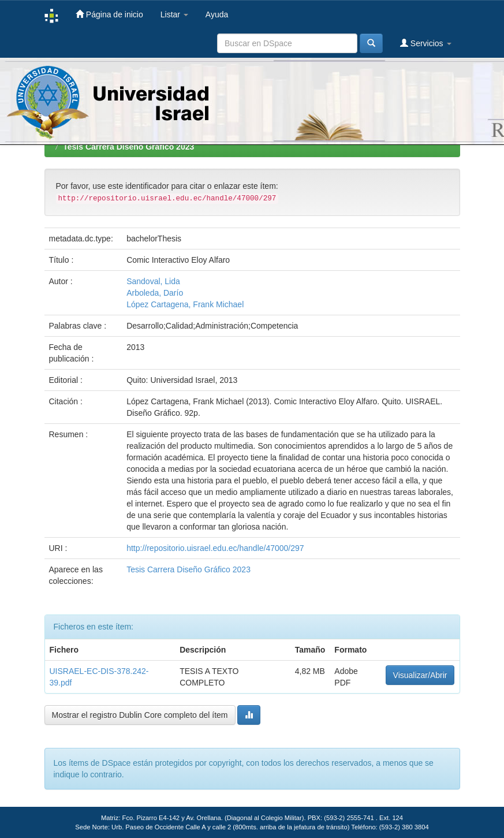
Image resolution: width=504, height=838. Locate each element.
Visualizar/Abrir (420, 675)
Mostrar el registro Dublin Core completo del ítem (140, 715)
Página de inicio (109, 14)
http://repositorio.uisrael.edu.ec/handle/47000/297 (215, 548)
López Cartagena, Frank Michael (185, 304)
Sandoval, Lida (153, 281)
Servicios (426, 43)
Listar (174, 14)
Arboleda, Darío (155, 293)
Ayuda (217, 14)
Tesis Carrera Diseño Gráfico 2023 (128, 147)
